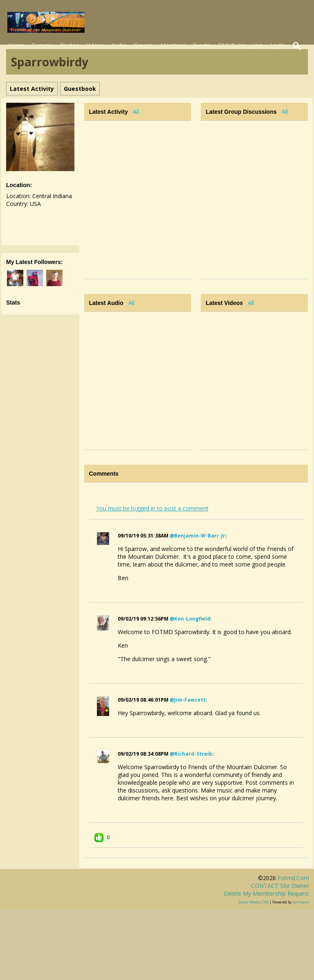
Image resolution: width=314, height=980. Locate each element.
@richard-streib (191, 754)
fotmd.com (293, 878)
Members (173, 45)
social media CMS (254, 902)
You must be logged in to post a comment (152, 508)
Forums (42, 45)
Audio (119, 45)
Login (278, 45)
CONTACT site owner (280, 886)
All (136, 112)
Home (16, 45)
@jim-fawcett (188, 700)
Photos (69, 45)
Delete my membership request (266, 893)
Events (202, 45)
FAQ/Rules (232, 45)
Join (258, 45)
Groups (143, 45)
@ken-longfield (190, 619)
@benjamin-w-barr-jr (197, 536)
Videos (95, 45)
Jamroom (301, 902)
